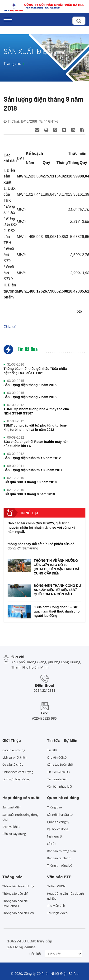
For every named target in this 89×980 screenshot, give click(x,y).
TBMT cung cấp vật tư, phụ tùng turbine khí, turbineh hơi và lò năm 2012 (35, 427)
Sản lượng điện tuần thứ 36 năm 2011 (33, 470)
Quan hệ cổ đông (63, 798)
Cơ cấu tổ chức (13, 764)
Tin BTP (52, 750)
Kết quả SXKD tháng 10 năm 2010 (30, 482)
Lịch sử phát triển (14, 757)
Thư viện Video (57, 913)
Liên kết (35, 954)
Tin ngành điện (57, 779)
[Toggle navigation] (8, 19)
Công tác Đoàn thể (60, 764)
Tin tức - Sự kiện (62, 740)
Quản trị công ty (58, 822)
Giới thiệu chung (14, 750)
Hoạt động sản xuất (21, 798)
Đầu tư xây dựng (14, 834)
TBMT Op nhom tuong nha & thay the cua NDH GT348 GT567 (36, 411)
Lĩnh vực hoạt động (16, 779)
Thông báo (54, 807)
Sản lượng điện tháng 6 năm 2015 (30, 385)
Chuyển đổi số (57, 757)
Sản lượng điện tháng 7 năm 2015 (30, 397)
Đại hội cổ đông (58, 829)
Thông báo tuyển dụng (18, 886)
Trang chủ (12, 64)
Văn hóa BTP (59, 877)
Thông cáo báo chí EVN (18, 913)
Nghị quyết (55, 836)
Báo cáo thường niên (61, 851)
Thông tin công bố (60, 865)
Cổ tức (52, 844)
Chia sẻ (10, 327)
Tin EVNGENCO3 (58, 772)
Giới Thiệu (12, 740)
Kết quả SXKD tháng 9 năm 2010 (29, 494)
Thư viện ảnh (56, 906)
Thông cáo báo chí (15, 894)
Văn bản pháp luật (60, 786)
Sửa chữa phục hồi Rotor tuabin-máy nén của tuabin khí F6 (36, 444)
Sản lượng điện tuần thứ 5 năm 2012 (32, 458)
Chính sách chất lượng (18, 772)
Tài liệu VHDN (56, 886)
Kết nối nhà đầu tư (60, 815)
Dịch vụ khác (11, 827)
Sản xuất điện (12, 807)
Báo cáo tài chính (59, 858)
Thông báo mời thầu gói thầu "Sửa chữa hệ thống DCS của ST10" (35, 371)
